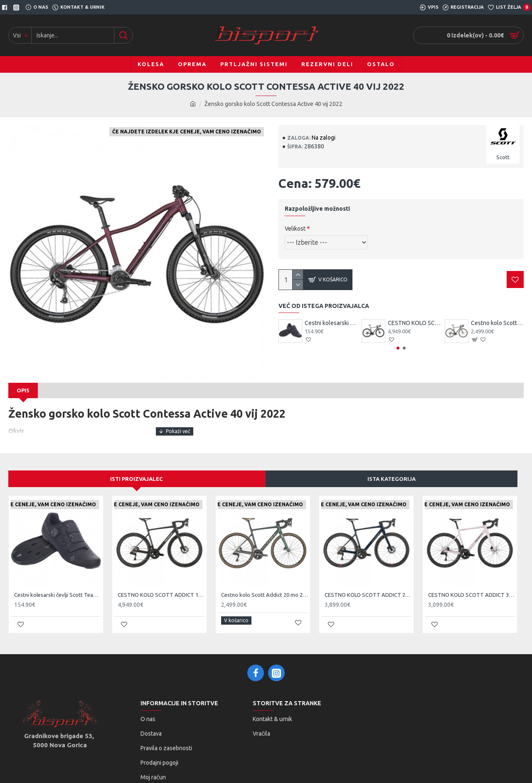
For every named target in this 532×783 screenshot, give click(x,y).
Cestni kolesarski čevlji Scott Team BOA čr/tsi (331, 323)
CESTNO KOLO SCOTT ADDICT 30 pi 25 (472, 585)
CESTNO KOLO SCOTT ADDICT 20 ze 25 (368, 585)
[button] (398, 348)
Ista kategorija (392, 469)
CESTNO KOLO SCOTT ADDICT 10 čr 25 (414, 323)
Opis (23, 390)
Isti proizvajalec (137, 469)
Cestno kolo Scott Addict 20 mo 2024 (497, 323)
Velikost (295, 229)
